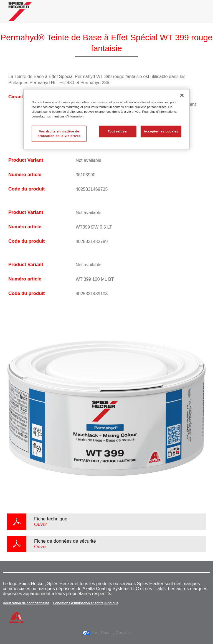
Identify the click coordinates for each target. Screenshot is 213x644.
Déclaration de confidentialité (26, 603)
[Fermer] (182, 95)
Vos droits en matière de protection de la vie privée (59, 134)
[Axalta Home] (20, 16)
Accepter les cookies (161, 131)
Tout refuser (118, 131)
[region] (106, 119)
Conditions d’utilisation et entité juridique (86, 603)
